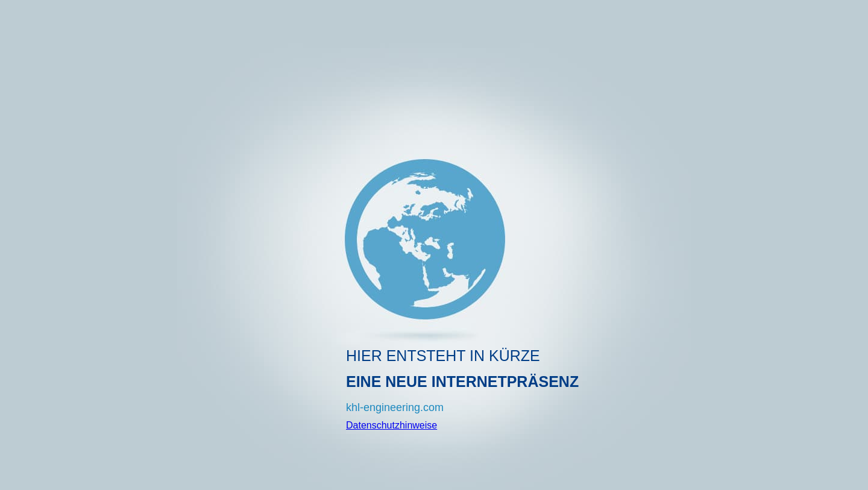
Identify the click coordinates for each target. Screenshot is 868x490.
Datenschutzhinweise (392, 425)
